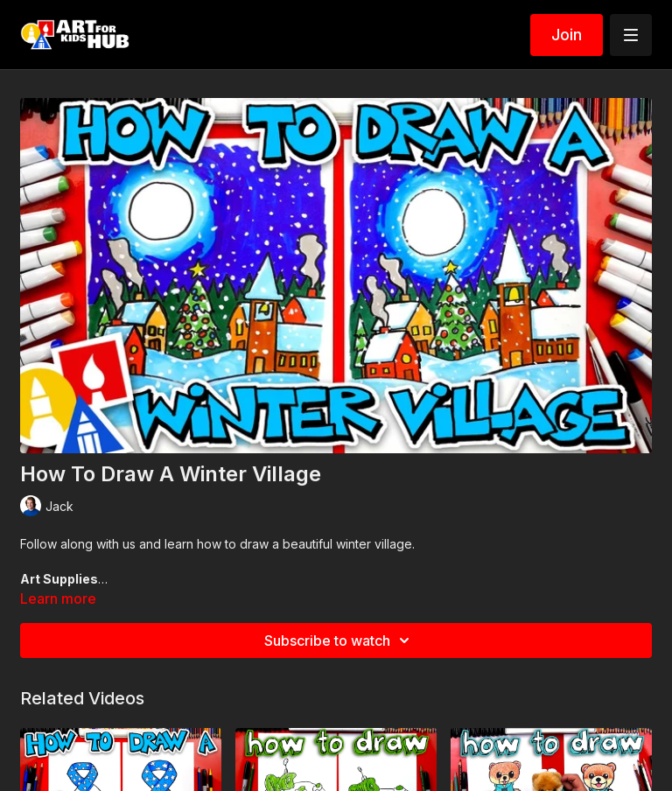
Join (567, 35)
